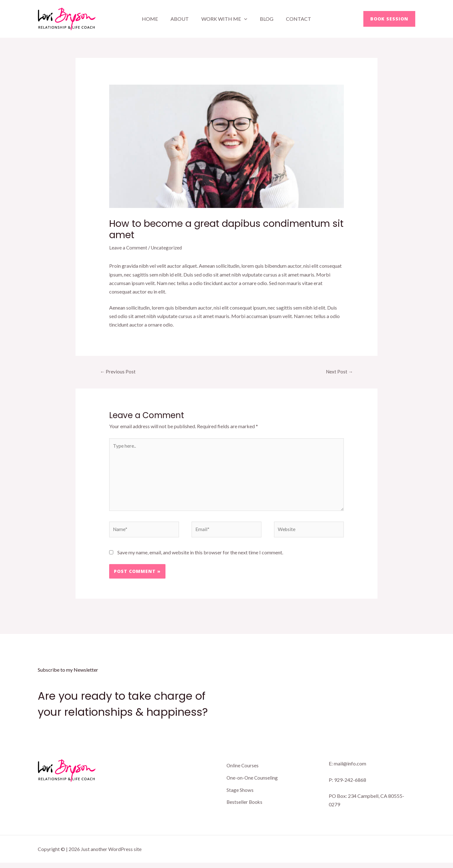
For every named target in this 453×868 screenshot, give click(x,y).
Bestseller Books (245, 805)
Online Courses (243, 770)
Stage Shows (240, 794)
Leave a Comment (128, 247)
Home (155, 19)
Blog (264, 19)
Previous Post (118, 371)
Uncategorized (168, 247)
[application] (244, 19)
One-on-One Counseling (253, 782)
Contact (294, 19)
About (182, 19)
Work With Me (224, 19)
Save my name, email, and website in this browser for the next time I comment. (200, 557)
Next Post (339, 371)
